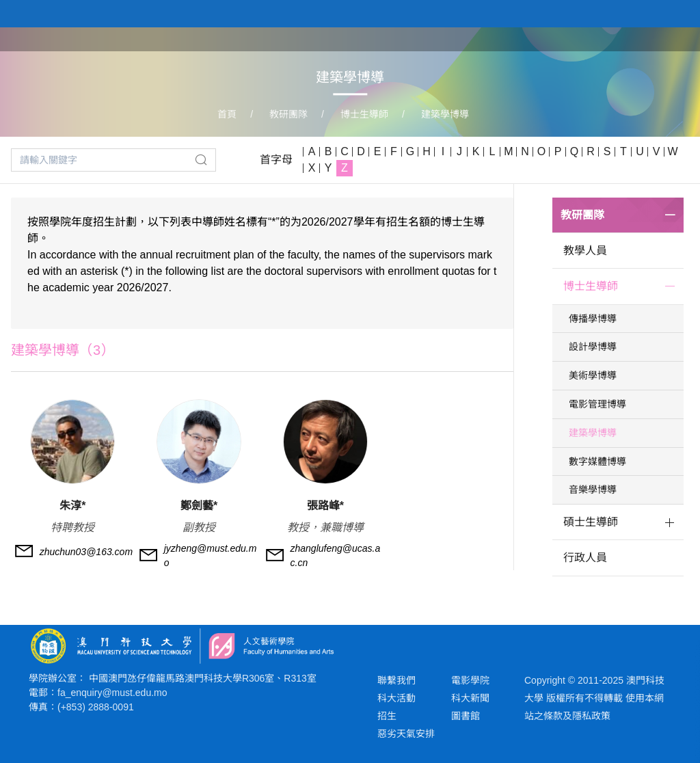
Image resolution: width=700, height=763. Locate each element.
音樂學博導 (593, 490)
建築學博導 (445, 114)
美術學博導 (593, 375)
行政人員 (585, 558)
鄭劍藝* (199, 506)
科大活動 (396, 698)
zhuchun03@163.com (86, 552)
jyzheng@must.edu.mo (211, 555)
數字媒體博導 (597, 461)
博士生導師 (364, 114)
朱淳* (72, 506)
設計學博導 (593, 347)
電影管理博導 (597, 404)
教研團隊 (288, 114)
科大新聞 (470, 698)
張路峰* (325, 506)
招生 (387, 716)
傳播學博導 (593, 319)
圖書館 (466, 716)
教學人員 (585, 251)
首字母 (276, 160)
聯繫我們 (396, 680)
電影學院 (470, 680)
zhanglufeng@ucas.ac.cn (336, 555)
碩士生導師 (591, 522)
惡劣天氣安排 (406, 734)
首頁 (227, 114)
